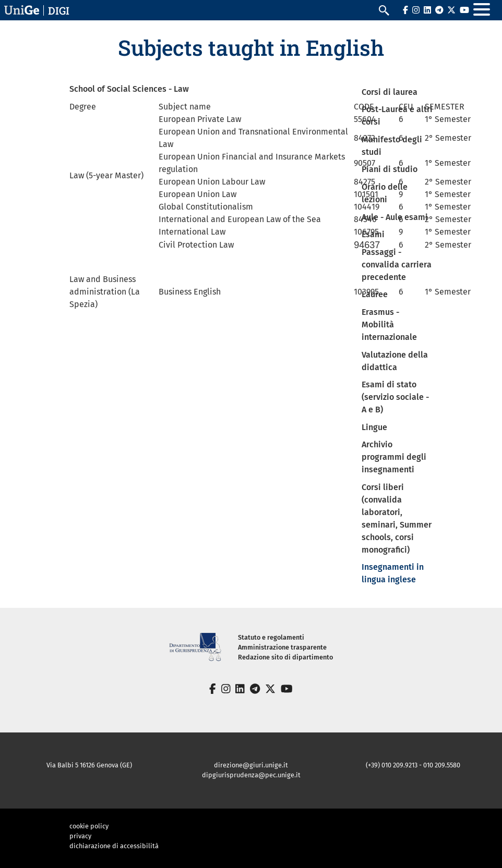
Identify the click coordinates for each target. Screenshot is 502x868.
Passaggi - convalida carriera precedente (397, 265)
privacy (80, 836)
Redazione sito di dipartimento (285, 657)
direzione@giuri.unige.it (251, 765)
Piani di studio (390, 169)
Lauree (375, 294)
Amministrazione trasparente (282, 647)
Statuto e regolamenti (271, 637)
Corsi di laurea (390, 92)
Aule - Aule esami (395, 217)
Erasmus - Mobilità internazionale (389, 325)
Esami (373, 234)
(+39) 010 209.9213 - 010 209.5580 (413, 765)
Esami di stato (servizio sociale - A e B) (395, 397)
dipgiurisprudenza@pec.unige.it (251, 775)
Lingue (374, 427)
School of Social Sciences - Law (129, 89)
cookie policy (89, 826)
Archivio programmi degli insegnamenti (394, 457)
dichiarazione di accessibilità (114, 846)
